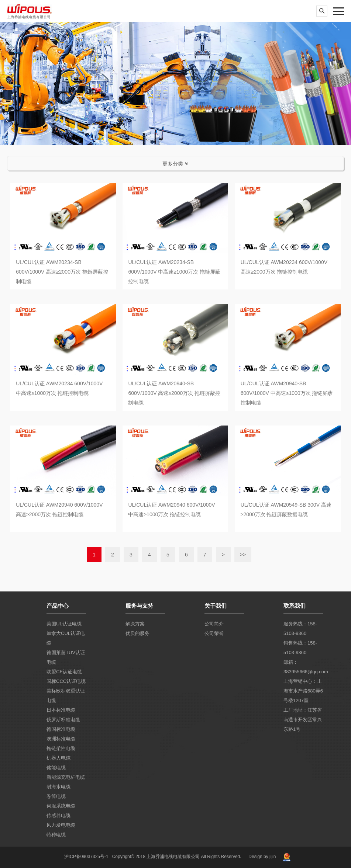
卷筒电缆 (56, 796)
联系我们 (295, 606)
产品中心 (58, 606)
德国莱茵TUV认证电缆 (66, 657)
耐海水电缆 (58, 787)
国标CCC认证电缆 (66, 681)
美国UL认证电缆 (64, 624)
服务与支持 (139, 606)
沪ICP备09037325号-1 (86, 857)
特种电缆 (56, 835)
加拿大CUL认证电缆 (66, 638)
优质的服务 (137, 633)
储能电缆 (56, 768)
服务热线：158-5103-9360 (300, 629)
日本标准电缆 (61, 710)
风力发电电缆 (61, 825)
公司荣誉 (214, 633)
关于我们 (216, 606)
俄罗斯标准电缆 (63, 720)
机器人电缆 (58, 758)
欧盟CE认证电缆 (64, 672)
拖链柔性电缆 (61, 748)
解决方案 (135, 624)
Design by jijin (262, 857)
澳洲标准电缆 (61, 739)
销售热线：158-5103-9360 (300, 648)
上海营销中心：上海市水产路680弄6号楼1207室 (303, 691)
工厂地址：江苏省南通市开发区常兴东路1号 (303, 720)
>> (243, 555)
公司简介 (214, 624)
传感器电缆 (58, 815)
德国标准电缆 (61, 729)
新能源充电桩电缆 (66, 777)
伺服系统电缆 (61, 806)
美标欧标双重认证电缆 (66, 696)
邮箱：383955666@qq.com (303, 667)
